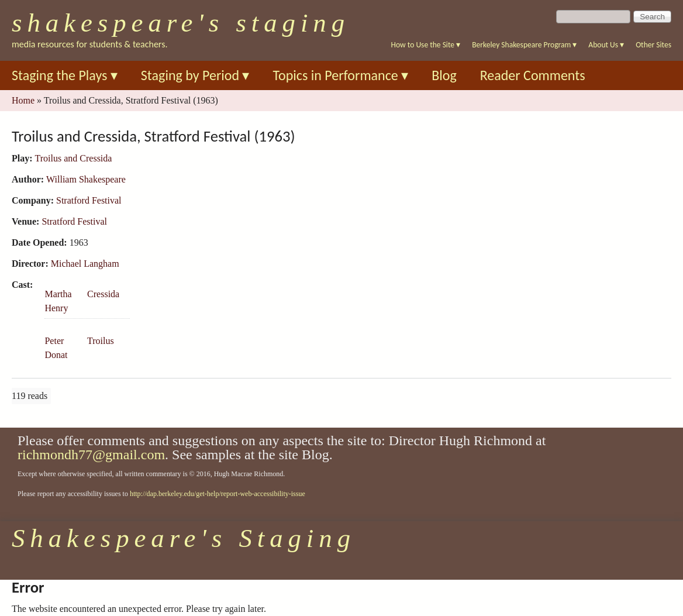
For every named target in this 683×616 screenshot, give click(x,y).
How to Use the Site (426, 45)
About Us (606, 45)
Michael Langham (85, 264)
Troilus (101, 341)
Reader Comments (533, 75)
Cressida (103, 294)
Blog (444, 75)
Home (23, 100)
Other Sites (653, 45)
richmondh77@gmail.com (91, 455)
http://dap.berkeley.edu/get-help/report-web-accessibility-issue (218, 494)
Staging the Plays (65, 75)
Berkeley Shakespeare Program (524, 45)
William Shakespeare (86, 179)
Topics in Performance (340, 75)
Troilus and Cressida (74, 158)
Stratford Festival (89, 200)
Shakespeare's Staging (181, 23)
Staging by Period (195, 75)
